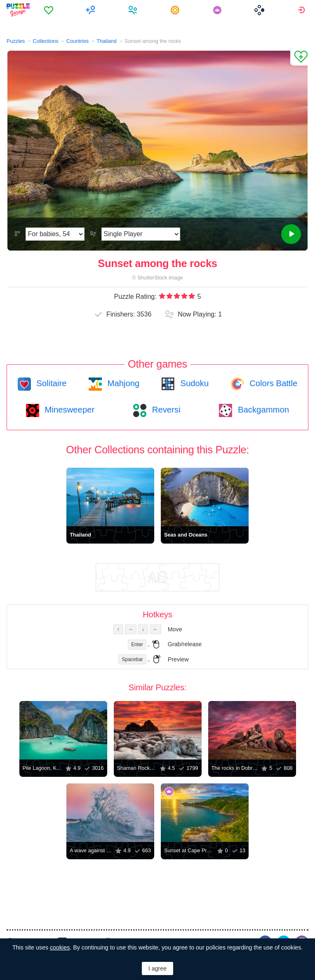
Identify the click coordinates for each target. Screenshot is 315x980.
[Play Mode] (141, 234)
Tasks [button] (176, 10)
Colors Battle (273, 383)
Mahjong (122, 383)
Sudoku (193, 383)
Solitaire (51, 383)
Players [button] (134, 10)
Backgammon (262, 410)
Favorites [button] (50, 10)
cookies (60, 947)
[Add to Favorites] (299, 58)
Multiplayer (92, 10)
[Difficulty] (55, 234)
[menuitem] (50, 10)
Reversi (165, 410)
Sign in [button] (302, 10)
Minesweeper (68, 410)
